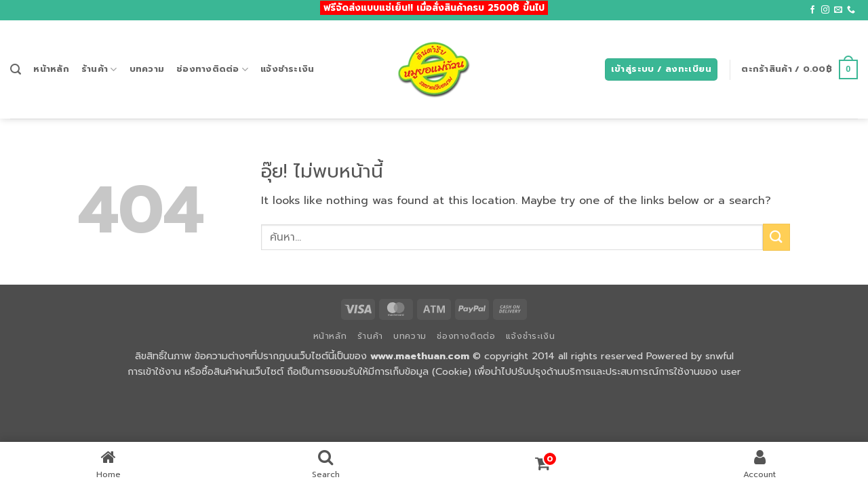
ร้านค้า (99, 69)
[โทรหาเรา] (851, 10)
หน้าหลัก (51, 69)
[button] (16, 69)
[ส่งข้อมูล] (776, 237)
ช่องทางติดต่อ (212, 69)
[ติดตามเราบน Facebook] (812, 10)
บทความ (147, 69)
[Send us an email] (838, 10)
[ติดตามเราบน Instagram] (825, 10)
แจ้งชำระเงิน (287, 69)
